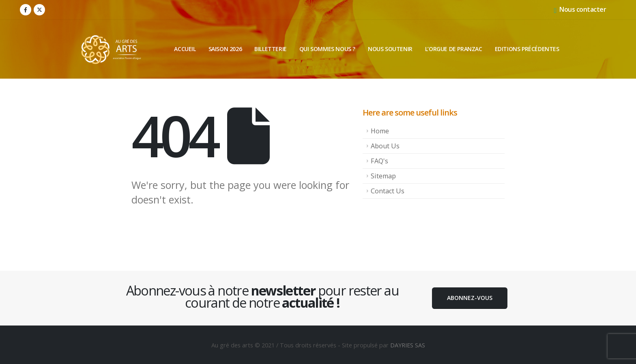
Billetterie (271, 49)
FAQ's (379, 161)
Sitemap (383, 176)
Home (380, 131)
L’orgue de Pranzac (454, 49)
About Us (385, 146)
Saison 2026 (225, 49)
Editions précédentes (527, 49)
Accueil (185, 49)
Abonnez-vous (470, 298)
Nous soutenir (390, 49)
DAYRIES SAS (408, 345)
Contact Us (388, 191)
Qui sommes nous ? (327, 49)
